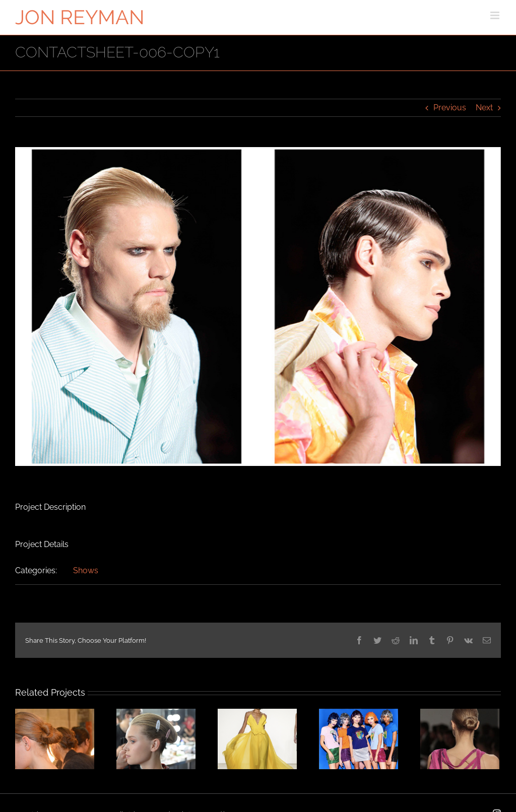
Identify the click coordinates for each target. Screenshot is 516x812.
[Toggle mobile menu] (496, 15)
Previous (450, 108)
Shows (86, 570)
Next (484, 108)
